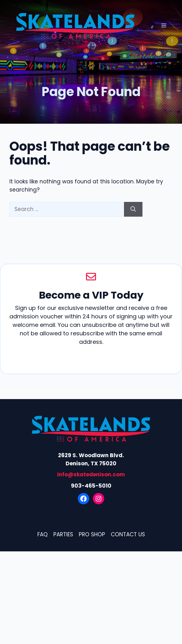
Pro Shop (92, 534)
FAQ (43, 534)
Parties (63, 534)
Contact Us (128, 534)
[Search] (133, 209)
